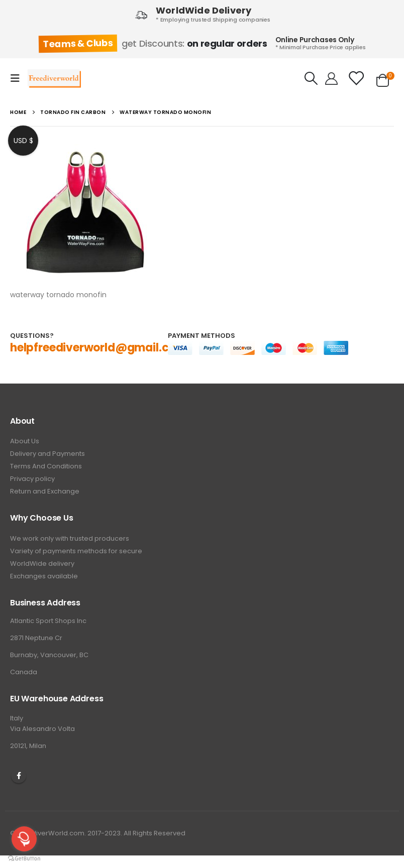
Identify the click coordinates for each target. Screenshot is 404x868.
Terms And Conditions (46, 466)
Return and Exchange (45, 491)
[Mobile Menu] (18, 78)
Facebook (19, 776)
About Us (25, 441)
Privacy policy (32, 479)
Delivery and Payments (47, 454)
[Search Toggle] (311, 78)
